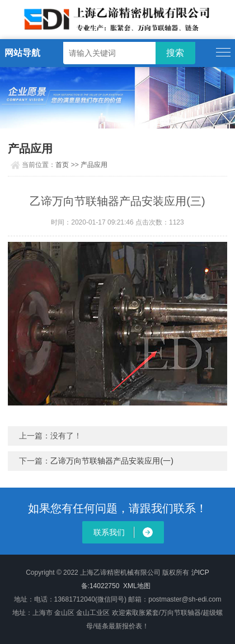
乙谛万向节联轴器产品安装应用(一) (112, 461)
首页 (62, 165)
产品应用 (94, 165)
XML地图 (137, 586)
